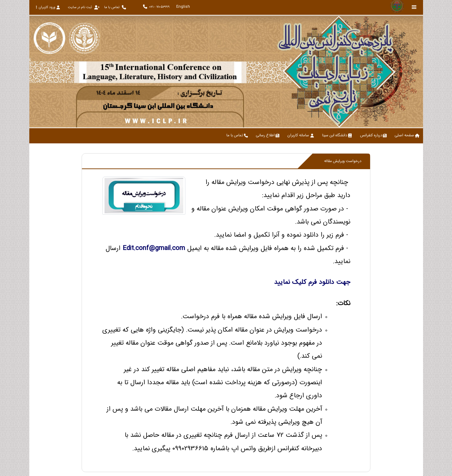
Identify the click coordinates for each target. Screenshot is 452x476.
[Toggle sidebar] (414, 7)
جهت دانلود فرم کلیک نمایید (312, 282)
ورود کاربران (48, 7)
